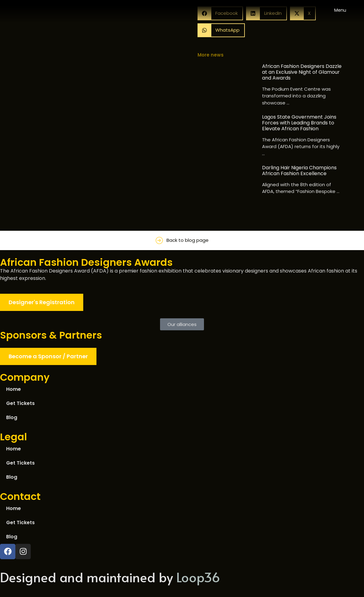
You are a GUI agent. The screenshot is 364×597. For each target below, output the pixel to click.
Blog (12, 417)
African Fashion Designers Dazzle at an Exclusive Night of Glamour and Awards (302, 72)
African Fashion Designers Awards (86, 262)
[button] (221, 30)
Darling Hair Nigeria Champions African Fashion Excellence (299, 171)
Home (14, 389)
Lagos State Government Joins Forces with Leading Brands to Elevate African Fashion (299, 123)
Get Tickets (20, 403)
